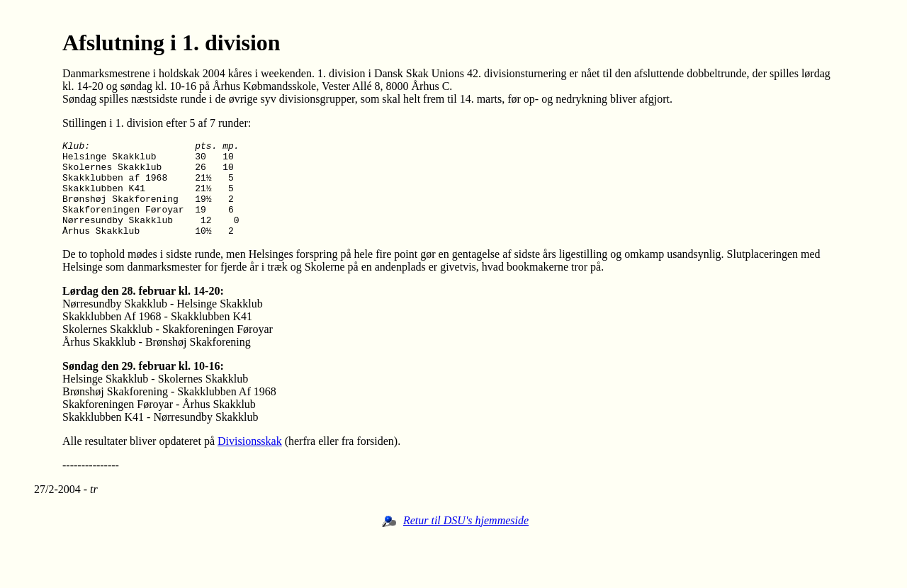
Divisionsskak (250, 460)
